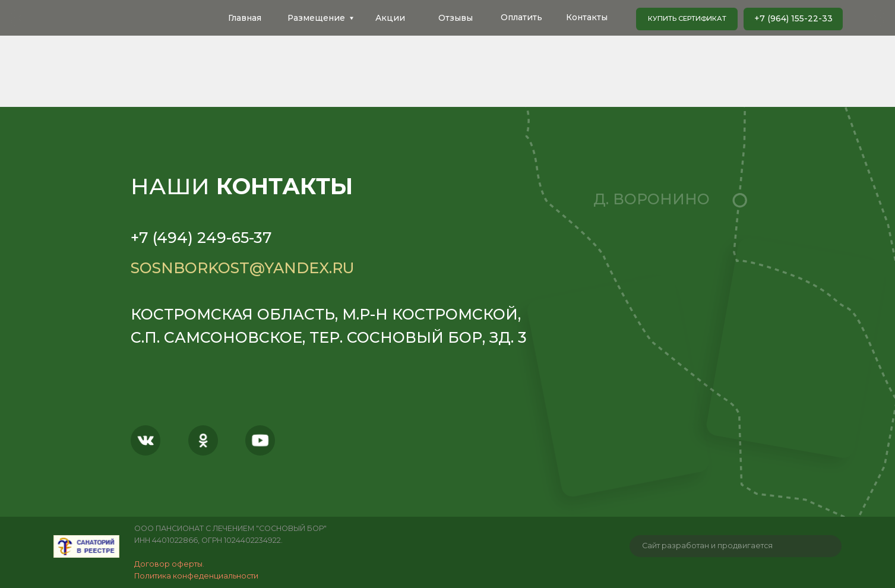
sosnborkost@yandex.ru (243, 268)
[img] (86, 546)
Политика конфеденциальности (196, 576)
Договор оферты (168, 564)
